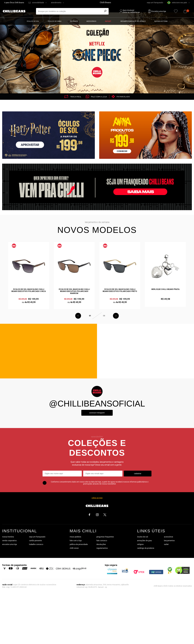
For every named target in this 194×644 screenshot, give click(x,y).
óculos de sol (143, 537)
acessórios (169, 537)
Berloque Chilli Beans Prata (165, 289)
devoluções (101, 544)
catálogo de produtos (146, 548)
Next (116, 316)
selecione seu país (177, 3)
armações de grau (144, 541)
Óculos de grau (55, 21)
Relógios (74, 21)
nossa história (8, 537)
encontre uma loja (10, 544)
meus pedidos (75, 537)
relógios (140, 544)
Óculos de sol (33, 21)
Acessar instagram (97, 413)
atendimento (56, 3)
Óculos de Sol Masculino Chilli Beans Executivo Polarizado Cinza (29, 290)
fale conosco (102, 541)
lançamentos (169, 541)
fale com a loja (76, 541)
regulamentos (102, 548)
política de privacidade (79, 544)
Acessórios (91, 21)
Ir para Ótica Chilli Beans (14, 3)
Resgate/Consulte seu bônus (133, 21)
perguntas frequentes (105, 537)
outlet (166, 544)
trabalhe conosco (36, 544)
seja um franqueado (155, 3)
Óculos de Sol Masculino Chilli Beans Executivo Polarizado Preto (120, 290)
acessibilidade (38, 3)
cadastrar (138, 474)
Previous (78, 316)
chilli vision (74, 548)
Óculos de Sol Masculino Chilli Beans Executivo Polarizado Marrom (74, 291)
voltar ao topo (97, 498)
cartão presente (35, 541)
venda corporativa (9, 541)
